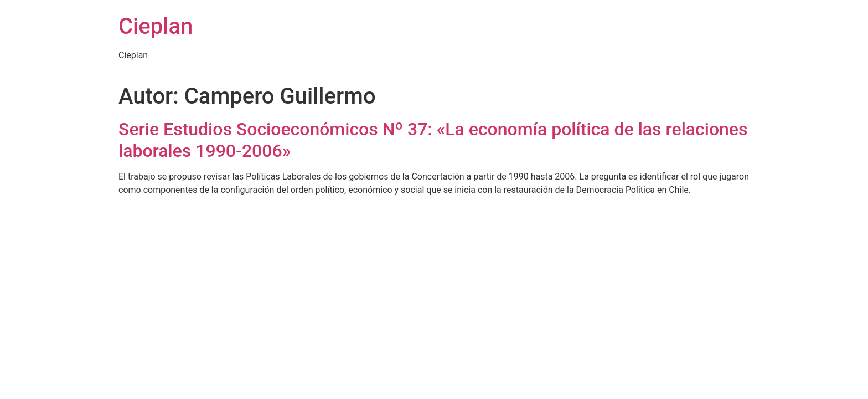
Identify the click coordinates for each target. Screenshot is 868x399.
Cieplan (156, 26)
